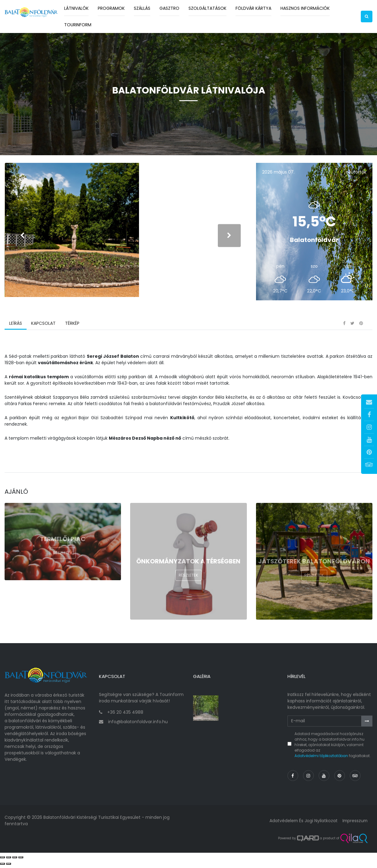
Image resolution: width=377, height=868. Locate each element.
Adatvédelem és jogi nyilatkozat (302, 823)
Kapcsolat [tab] (43, 327)
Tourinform (78, 25)
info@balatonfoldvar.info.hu (138, 724)
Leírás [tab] (16, 327)
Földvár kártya (253, 8)
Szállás (142, 8)
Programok (111, 8)
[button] (367, 16)
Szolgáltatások (207, 8)
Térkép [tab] (72, 327)
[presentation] (22, 237)
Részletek (63, 556)
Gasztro (169, 8)
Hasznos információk (305, 8)
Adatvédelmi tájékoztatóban (321, 758)
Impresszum (354, 823)
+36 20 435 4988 (125, 715)
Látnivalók (76, 8)
